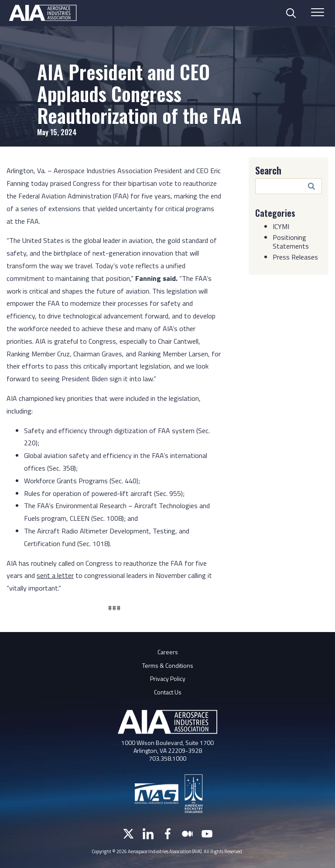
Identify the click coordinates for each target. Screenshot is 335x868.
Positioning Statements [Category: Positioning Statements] (291, 242)
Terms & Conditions (168, 665)
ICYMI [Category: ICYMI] (281, 226)
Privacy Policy (168, 678)
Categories (275, 213)
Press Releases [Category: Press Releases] (295, 257)
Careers (168, 652)
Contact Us (168, 692)
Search (268, 170)
